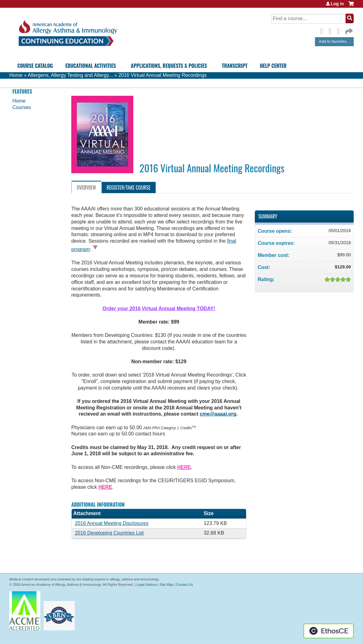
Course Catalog (35, 66)
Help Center (273, 66)
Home (16, 75)
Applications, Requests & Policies (169, 66)
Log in (337, 4)
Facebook (323, 30)
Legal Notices (147, 584)
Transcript (235, 66)
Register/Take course (129, 187)
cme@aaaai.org (218, 414)
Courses (22, 107)
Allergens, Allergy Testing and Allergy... (70, 75)
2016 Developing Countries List (109, 533)
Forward (348, 30)
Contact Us (184, 584)
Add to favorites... (334, 41)
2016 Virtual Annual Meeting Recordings (163, 75)
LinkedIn (340, 30)
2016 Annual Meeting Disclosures (111, 523)
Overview (86, 187)
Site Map (166, 584)
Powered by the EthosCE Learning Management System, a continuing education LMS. (329, 631)
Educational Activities (91, 66)
